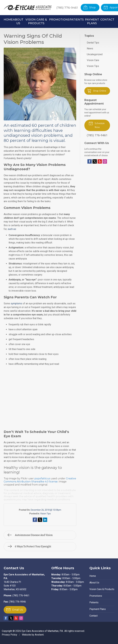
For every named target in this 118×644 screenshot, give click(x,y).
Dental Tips (93, 43)
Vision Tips (45, 514)
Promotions (59, 20)
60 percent (43, 125)
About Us (18, 21)
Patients (77, 20)
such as (12, 229)
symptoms (16, 303)
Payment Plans (92, 21)
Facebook (90, 161)
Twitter (95, 161)
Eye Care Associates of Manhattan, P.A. (42, 631)
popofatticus (42, 478)
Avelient (39, 635)
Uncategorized (95, 54)
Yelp (100, 161)
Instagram (105, 161)
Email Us (15, 609)
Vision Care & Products (36, 21)
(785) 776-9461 (67, 8)
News (90, 48)
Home (8, 20)
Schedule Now (97, 125)
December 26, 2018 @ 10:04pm (46, 510)
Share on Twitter (40, 520)
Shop (89, 7)
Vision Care (93, 60)
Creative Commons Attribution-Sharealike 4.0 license (40, 480)
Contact (107, 20)
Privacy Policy (10, 635)
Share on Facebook (35, 520)
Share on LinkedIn (45, 520)
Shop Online (97, 91)
